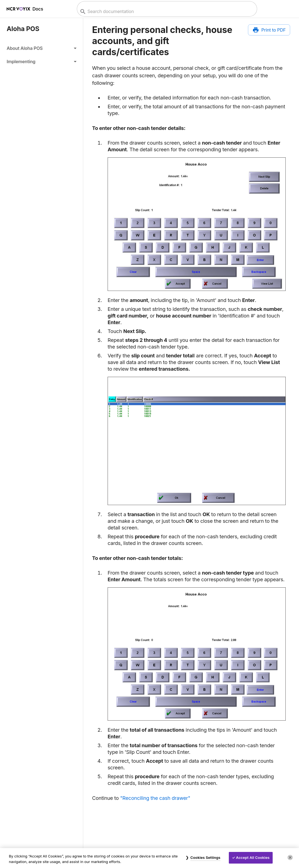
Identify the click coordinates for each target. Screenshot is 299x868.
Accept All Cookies (253, 857)
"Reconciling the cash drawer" (155, 798)
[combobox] (166, 11)
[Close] (290, 857)
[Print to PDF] (269, 30)
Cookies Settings (205, 857)
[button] (41, 48)
